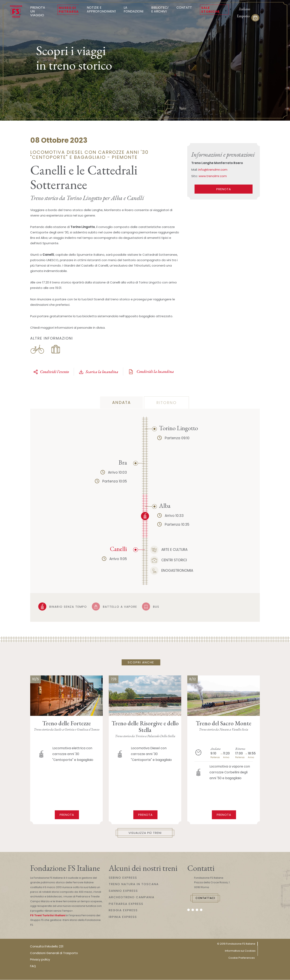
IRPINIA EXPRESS (123, 917)
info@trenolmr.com (213, 170)
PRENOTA (224, 189)
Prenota (67, 815)
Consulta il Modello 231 (47, 947)
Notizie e (102, 9)
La (134, 9)
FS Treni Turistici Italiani (48, 916)
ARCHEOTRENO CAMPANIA (132, 897)
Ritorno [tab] (166, 403)
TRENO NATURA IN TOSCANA (134, 884)
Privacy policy (40, 960)
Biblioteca (160, 9)
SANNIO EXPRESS (123, 891)
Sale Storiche (210, 10)
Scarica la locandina (98, 372)
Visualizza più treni (145, 833)
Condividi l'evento (51, 372)
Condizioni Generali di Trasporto (54, 953)
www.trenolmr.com (213, 176)
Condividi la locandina (151, 372)
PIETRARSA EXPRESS (126, 904)
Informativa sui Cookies (240, 951)
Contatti (185, 8)
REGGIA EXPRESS (123, 910)
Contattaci (207, 898)
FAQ (33, 966)
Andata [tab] (121, 402)
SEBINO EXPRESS (123, 878)
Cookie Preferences (242, 958)
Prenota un (40, 11)
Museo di (69, 10)
